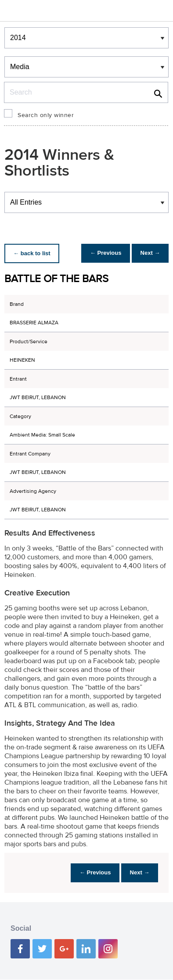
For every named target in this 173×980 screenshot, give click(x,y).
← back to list (34, 253)
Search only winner (46, 115)
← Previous (100, 253)
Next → (148, 253)
